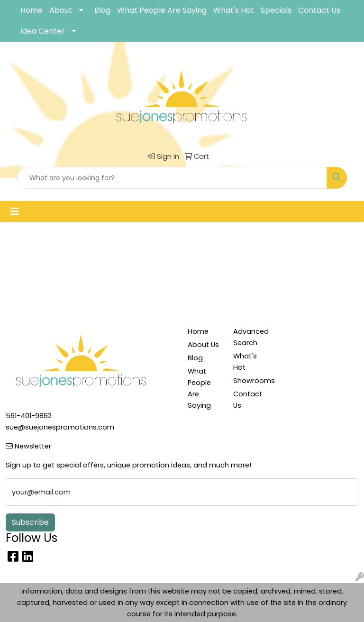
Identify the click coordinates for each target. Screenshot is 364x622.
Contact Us (319, 10)
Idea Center (43, 31)
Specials (276, 10)
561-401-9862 (29, 416)
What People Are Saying (162, 10)
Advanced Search (250, 337)
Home (32, 10)
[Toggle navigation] (15, 211)
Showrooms (250, 381)
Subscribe (30, 522)
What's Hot (234, 10)
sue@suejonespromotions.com (60, 427)
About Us (203, 345)
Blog (102, 10)
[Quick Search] (172, 178)
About (61, 10)
